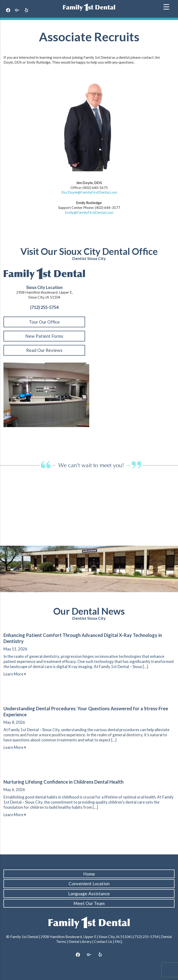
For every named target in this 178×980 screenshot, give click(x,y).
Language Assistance (89, 894)
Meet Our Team (89, 903)
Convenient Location (89, 884)
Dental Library (80, 941)
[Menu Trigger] (166, 6)
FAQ (118, 941)
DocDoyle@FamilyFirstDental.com (89, 192)
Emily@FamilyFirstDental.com (89, 212)
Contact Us (103, 941)
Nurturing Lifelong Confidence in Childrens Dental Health (64, 782)
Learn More (15, 674)
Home (89, 874)
